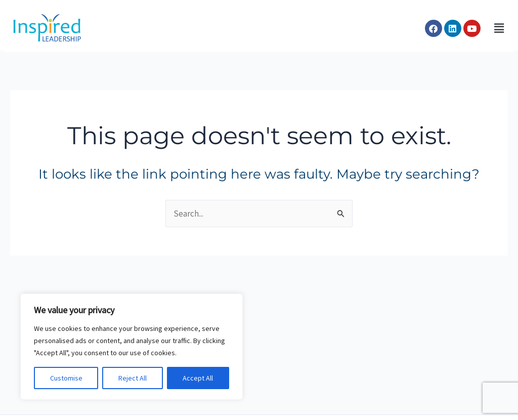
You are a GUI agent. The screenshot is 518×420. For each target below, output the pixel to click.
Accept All (198, 378)
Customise (66, 378)
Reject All (133, 378)
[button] (499, 29)
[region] (132, 347)
